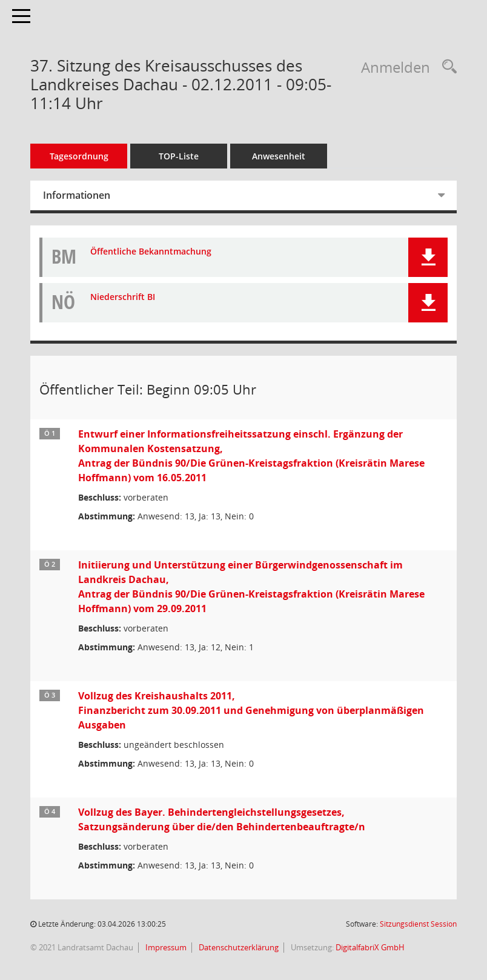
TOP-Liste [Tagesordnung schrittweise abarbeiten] (179, 156)
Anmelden (396, 67)
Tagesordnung (79, 156)
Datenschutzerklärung (238, 947)
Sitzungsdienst (418, 924)
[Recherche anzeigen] (446, 67)
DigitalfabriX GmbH (370, 947)
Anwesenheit (279, 156)
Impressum (165, 947)
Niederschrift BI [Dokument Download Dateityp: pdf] (123, 297)
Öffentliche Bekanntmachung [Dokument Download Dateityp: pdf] (151, 252)
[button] (428, 257)
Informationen (77, 195)
